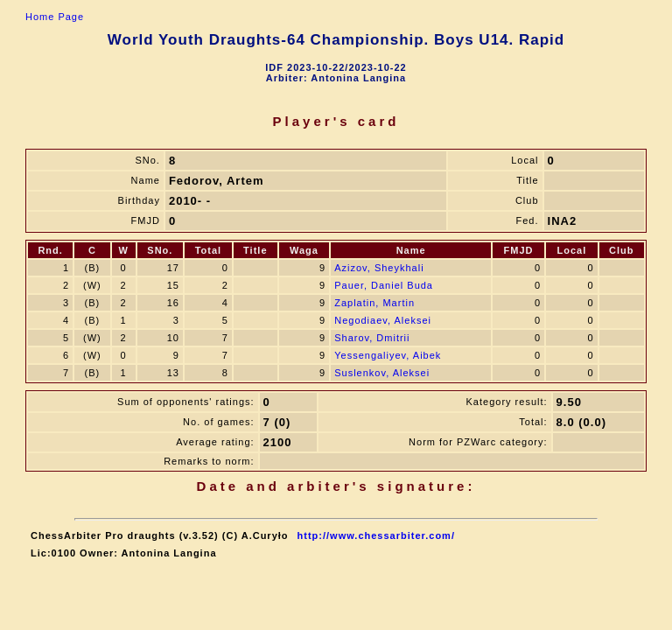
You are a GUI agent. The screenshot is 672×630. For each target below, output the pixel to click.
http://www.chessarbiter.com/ (376, 535)
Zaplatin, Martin (374, 303)
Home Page (55, 17)
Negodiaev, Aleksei (383, 320)
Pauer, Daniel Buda (384, 285)
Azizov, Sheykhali (379, 268)
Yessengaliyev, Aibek (388, 355)
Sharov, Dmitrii (372, 338)
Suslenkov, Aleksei (382, 373)
